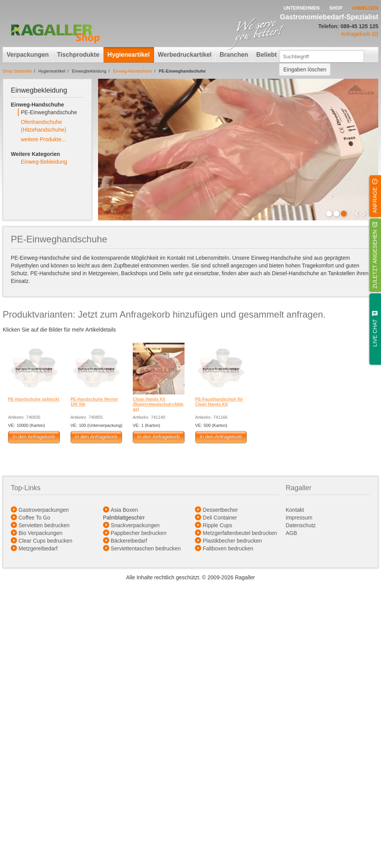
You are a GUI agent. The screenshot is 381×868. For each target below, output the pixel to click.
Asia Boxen (124, 510)
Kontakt (295, 510)
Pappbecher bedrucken (139, 533)
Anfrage (375, 200)
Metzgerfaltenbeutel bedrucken (240, 533)
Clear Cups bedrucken (45, 541)
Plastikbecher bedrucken (232, 541)
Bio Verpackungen (41, 533)
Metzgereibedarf (38, 548)
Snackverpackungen (135, 525)
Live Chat (375, 333)
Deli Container (220, 518)
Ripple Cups (217, 525)
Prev (357, 214)
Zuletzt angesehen (375, 259)
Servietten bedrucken (44, 525)
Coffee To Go (34, 518)
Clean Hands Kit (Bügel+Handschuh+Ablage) (158, 404)
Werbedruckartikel (185, 55)
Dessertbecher (220, 510)
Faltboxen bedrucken (228, 548)
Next (364, 214)
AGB (292, 533)
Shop (336, 8)
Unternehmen (302, 8)
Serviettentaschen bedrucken (146, 548)
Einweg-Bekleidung (44, 162)
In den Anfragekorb (34, 437)
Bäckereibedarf (129, 541)
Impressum (299, 518)
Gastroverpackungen (44, 510)
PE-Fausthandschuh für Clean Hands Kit (219, 402)
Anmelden (365, 8)
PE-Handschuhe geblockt (34, 399)
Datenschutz (301, 525)
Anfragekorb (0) (360, 34)
